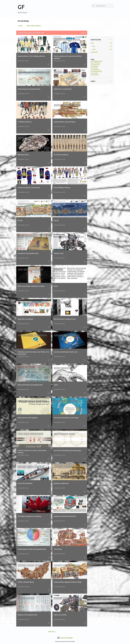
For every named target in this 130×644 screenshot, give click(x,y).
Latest (20, 26)
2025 (92, 43)
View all (83, 33)
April (94, 49)
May (94, 46)
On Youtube (94, 73)
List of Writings (96, 63)
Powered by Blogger (65, 638)
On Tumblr (94, 68)
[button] (48, 64)
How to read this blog (33, 26)
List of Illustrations (97, 61)
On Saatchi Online (96, 71)
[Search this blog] (104, 6)
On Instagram (95, 65)
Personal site (95, 75)
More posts (52, 632)
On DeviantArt (95, 70)
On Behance (95, 66)
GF (21, 7)
